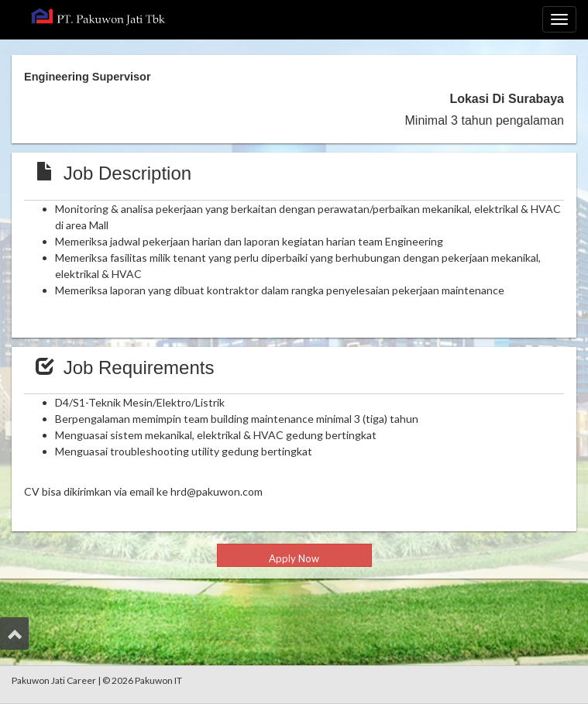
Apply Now (294, 558)
